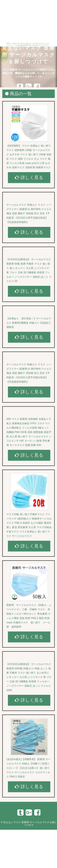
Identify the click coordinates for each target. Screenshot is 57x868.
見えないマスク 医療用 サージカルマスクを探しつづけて (29, 55)
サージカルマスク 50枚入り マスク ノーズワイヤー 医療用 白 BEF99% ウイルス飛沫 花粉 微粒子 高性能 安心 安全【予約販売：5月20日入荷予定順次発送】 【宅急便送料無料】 (29, 213)
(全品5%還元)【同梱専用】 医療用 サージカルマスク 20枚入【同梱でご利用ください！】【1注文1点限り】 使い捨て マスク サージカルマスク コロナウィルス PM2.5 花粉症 (28, 768)
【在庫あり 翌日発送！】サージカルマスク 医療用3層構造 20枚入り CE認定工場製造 (29, 323)
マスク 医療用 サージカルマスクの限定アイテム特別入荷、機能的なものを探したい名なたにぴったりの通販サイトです (28, 73)
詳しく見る (29, 177)
